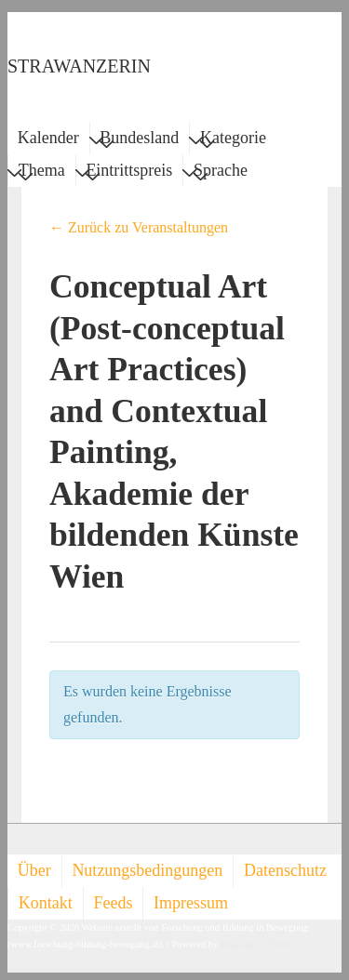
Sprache (221, 173)
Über (34, 870)
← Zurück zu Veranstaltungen (139, 227)
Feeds (113, 903)
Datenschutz (285, 870)
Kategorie (233, 140)
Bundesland (139, 140)
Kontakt (46, 903)
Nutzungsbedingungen (147, 870)
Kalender (48, 138)
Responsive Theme (258, 944)
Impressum (191, 903)
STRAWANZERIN (79, 66)
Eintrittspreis (129, 173)
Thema (42, 173)
